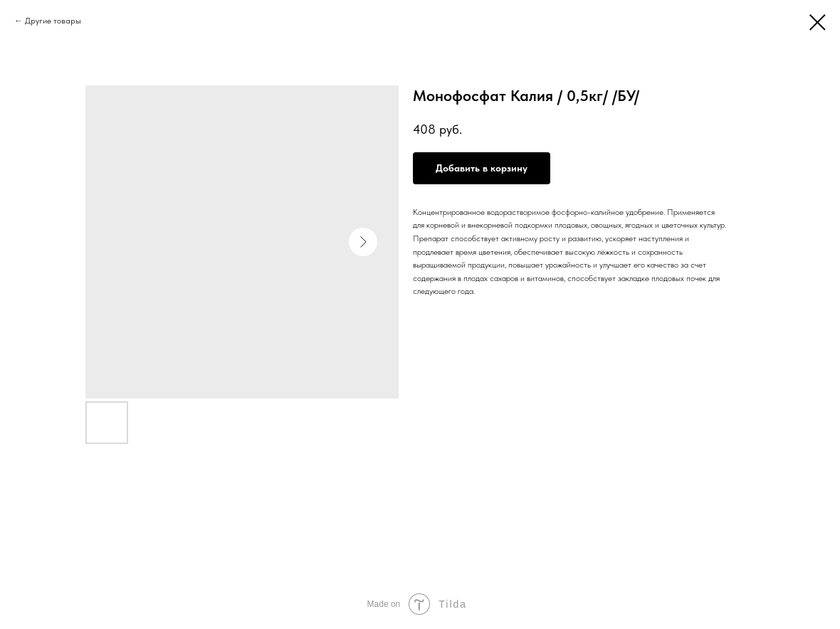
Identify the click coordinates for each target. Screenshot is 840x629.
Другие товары (53, 21)
